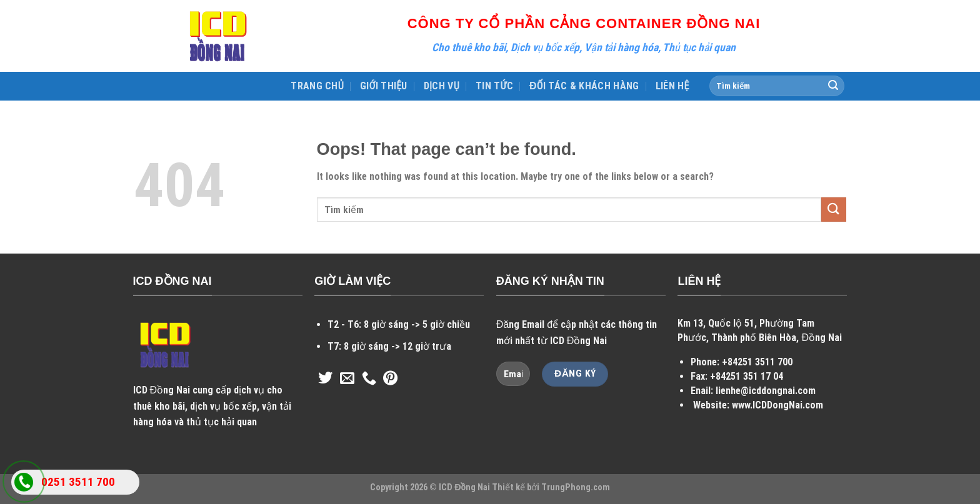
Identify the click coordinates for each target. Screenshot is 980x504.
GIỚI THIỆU (384, 86)
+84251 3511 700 (757, 362)
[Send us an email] (347, 379)
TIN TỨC (494, 86)
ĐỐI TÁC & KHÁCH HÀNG (584, 86)
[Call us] (369, 379)
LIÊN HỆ (672, 86)
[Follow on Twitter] (325, 379)
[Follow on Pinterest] (390, 379)
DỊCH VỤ (442, 86)
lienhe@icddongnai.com (766, 391)
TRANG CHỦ (317, 86)
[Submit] (833, 86)
